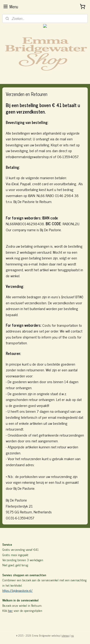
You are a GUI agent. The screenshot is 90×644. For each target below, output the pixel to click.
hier (10, 610)
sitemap (66, 635)
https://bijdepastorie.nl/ (18, 590)
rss (72, 635)
